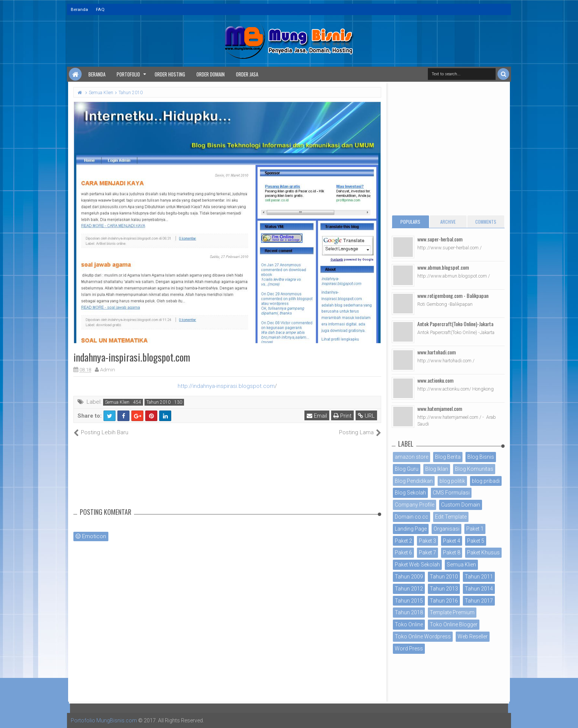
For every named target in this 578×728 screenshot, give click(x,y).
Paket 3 (427, 541)
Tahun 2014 (479, 589)
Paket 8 (452, 552)
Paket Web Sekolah (417, 565)
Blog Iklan (437, 469)
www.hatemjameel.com (440, 408)
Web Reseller (473, 636)
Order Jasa (247, 74)
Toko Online (409, 624)
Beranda (79, 9)
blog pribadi (486, 481)
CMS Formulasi (451, 493)
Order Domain (211, 74)
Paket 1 (475, 529)
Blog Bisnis (481, 457)
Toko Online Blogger (454, 624)
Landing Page (411, 529)
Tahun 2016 (444, 601)
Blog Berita (448, 457)
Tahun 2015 (409, 601)
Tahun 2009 (409, 577)
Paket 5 (476, 541)
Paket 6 (403, 552)
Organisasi (446, 529)
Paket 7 (427, 552)
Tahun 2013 (444, 589)
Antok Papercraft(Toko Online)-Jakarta (455, 324)
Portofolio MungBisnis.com (104, 720)
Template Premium (452, 612)
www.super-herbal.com (440, 239)
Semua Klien (117, 402)
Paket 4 (452, 541)
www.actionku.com (435, 380)
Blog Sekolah (410, 493)
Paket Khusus (483, 552)
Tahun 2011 (479, 577)
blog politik (452, 481)
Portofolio (128, 74)
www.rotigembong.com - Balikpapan (453, 295)
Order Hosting (170, 74)
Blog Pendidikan (414, 481)
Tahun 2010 (158, 402)
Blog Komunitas (474, 469)
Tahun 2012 (409, 589)
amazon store (411, 457)
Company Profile (414, 505)
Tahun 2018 (409, 612)
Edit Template (451, 517)
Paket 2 (403, 541)
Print (342, 416)
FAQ (100, 9)
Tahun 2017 (479, 601)
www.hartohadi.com (437, 352)
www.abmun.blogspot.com (443, 267)
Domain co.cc (411, 517)
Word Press (409, 649)
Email (317, 416)
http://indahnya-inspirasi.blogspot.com (226, 386)
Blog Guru (407, 469)
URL (366, 416)
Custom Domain (461, 505)
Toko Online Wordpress (423, 636)
